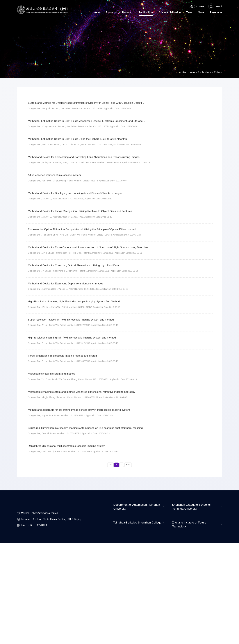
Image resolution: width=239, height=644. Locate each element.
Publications (204, 66)
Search (215, 6)
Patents (218, 66)
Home (192, 66)
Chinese (197, 6)
